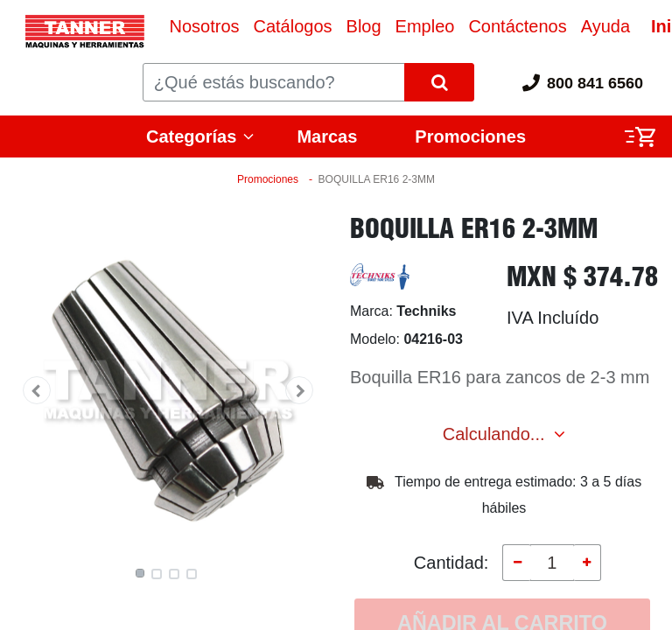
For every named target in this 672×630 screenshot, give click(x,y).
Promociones (470, 136)
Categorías (191, 136)
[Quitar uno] (516, 563)
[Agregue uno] (587, 563)
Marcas (327, 136)
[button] (36, 390)
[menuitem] (204, 26)
